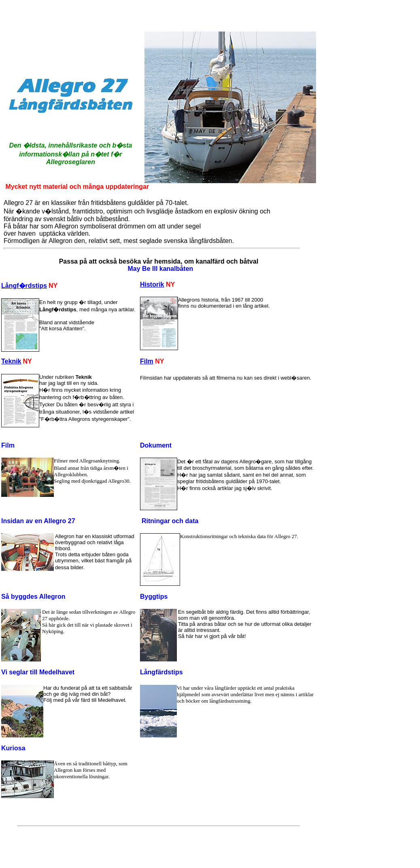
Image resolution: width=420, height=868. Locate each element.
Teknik (11, 361)
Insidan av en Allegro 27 (38, 521)
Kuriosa (13, 748)
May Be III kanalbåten (161, 269)
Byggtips (154, 597)
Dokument (156, 445)
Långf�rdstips (24, 286)
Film (147, 361)
